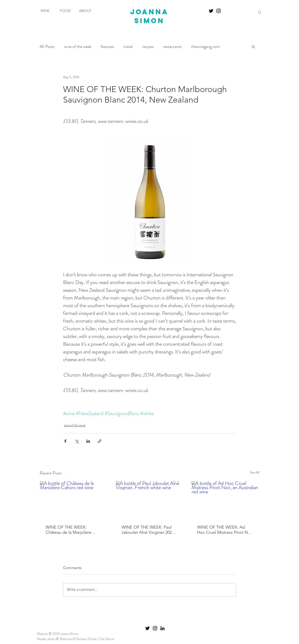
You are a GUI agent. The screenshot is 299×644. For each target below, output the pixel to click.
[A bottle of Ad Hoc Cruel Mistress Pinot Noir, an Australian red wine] (225, 500)
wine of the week (78, 46)
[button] (253, 46)
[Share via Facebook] (65, 441)
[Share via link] (100, 441)
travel (128, 46)
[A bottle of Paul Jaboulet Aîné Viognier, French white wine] (150, 500)
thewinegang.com (205, 46)
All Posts (47, 46)
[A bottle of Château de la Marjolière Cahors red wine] (74, 500)
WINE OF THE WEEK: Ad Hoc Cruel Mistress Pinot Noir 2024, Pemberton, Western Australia (225, 530)
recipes (148, 46)
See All (255, 472)
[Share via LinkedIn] (88, 441)
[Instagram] (219, 11)
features (107, 46)
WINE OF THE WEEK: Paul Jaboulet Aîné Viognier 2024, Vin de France (148, 530)
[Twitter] (211, 11)
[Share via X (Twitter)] (77, 441)
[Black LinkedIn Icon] (162, 628)
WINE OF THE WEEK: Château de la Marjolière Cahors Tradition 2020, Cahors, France (68, 530)
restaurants (172, 46)
